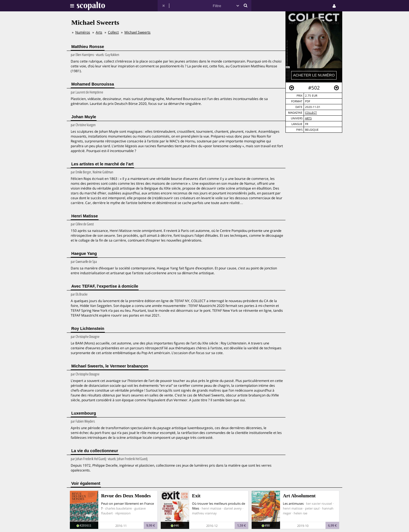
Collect (311, 113)
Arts (308, 118)
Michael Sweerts (137, 32)
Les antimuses (293, 503)
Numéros (83, 32)
